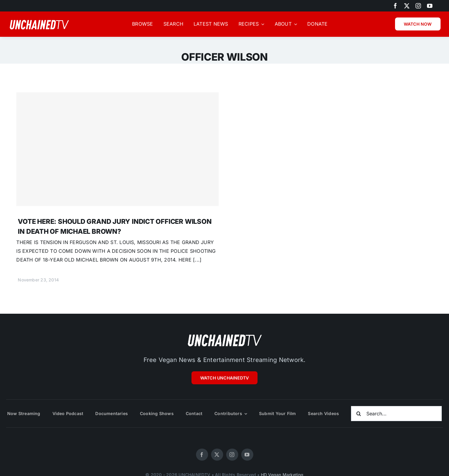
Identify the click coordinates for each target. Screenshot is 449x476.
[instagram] (418, 6)
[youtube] (430, 6)
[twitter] (407, 6)
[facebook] (395, 6)
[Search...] (396, 414)
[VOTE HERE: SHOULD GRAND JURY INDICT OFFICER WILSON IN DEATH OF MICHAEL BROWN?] (117, 149)
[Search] (359, 414)
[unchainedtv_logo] (225, 334)
